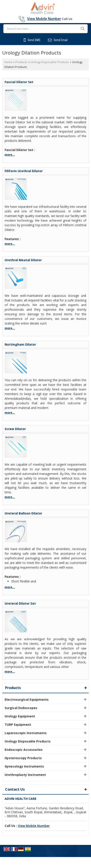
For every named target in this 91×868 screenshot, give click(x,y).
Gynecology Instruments (24, 766)
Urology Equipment (20, 716)
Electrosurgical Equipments (27, 699)
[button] (44, 19)
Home (8, 62)
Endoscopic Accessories (24, 750)
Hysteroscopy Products (23, 758)
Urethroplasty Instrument (25, 775)
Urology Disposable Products (50, 62)
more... (10, 155)
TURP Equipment (18, 725)
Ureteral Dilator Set (20, 603)
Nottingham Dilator (20, 344)
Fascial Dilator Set (19, 82)
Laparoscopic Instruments (26, 733)
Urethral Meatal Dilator (23, 260)
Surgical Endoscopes (21, 708)
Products (21, 62)
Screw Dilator (15, 429)
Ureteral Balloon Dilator (23, 513)
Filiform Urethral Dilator (24, 171)
